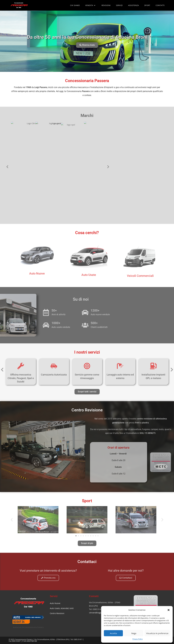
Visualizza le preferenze (157, 633)
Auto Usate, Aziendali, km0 (62, 608)
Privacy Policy (138, 639)
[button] (169, 610)
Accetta (113, 633)
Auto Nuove (55, 603)
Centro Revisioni (57, 613)
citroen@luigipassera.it (99, 613)
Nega (134, 633)
